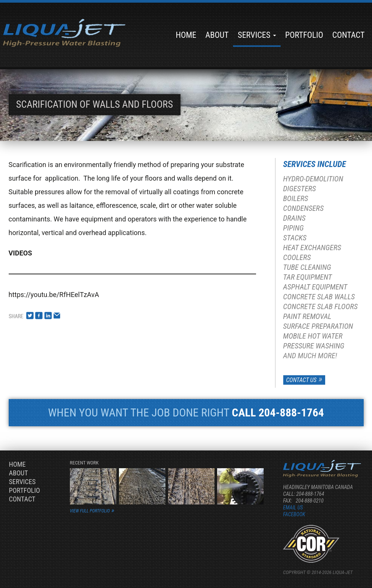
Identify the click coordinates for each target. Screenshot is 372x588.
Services (257, 35)
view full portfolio (90, 511)
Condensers (303, 208)
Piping (294, 228)
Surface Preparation (318, 326)
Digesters (300, 189)
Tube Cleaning (307, 267)
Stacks (295, 238)
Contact (349, 35)
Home (186, 35)
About (217, 35)
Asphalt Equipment (315, 287)
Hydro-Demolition (313, 179)
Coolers (297, 257)
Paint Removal (307, 316)
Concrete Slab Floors (320, 306)
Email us (293, 508)
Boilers (296, 198)
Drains (295, 218)
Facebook (294, 514)
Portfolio (304, 35)
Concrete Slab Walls (319, 297)
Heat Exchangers (312, 248)
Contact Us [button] (302, 380)
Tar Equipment (308, 277)
